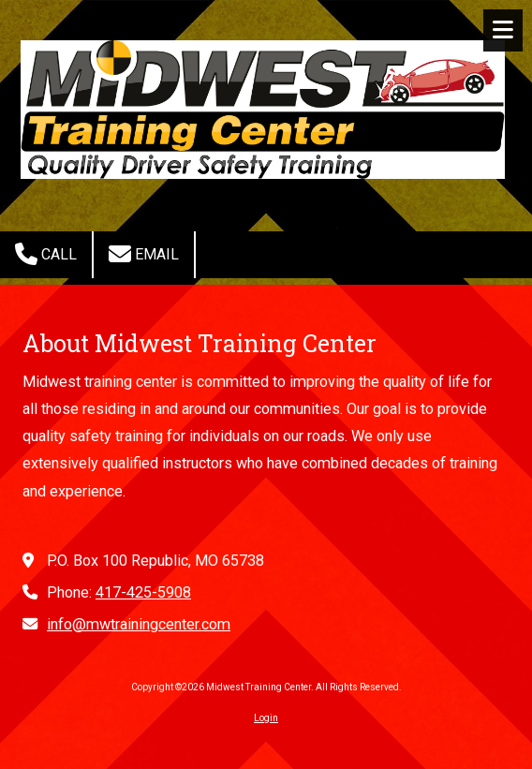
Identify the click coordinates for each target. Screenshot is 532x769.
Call (46, 254)
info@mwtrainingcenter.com (139, 624)
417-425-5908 (143, 592)
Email (144, 254)
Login (266, 718)
